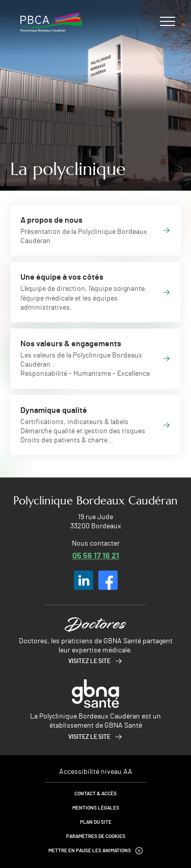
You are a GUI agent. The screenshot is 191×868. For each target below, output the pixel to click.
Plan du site (96, 822)
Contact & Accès (95, 794)
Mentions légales (96, 808)
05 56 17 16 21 (96, 555)
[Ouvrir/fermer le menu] (168, 21)
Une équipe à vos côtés (62, 277)
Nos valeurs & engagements (71, 344)
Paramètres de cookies (96, 836)
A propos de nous (51, 220)
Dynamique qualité (54, 410)
